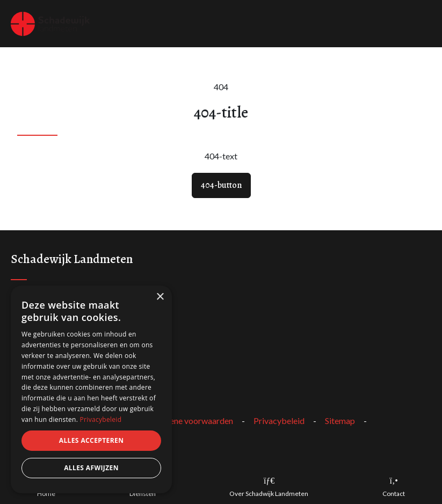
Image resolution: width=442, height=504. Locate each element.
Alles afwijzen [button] (91, 468)
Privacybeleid (279, 421)
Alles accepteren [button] (92, 440)
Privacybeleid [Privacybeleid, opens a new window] (101, 419)
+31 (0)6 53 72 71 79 (49, 362)
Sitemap (340, 421)
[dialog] (91, 389)
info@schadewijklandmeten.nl (66, 347)
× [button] (160, 297)
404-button (221, 185)
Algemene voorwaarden (189, 421)
